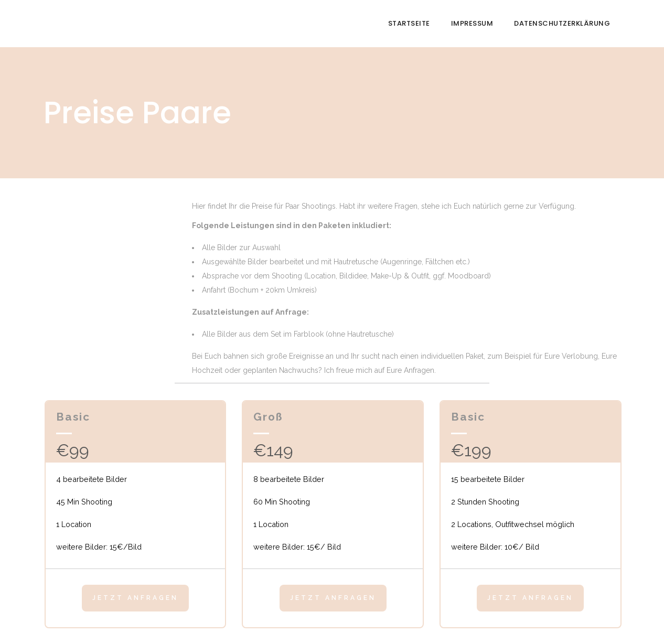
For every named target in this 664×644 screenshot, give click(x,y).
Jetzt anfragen (135, 598)
